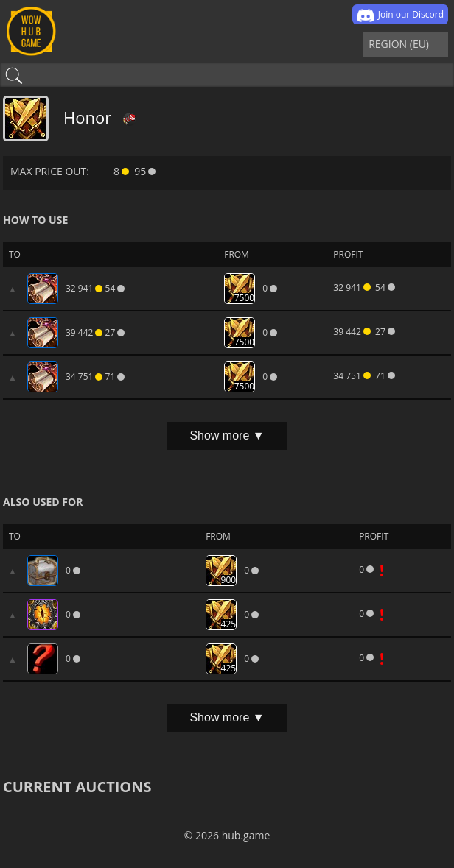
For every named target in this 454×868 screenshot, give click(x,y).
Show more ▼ (227, 435)
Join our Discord (400, 15)
